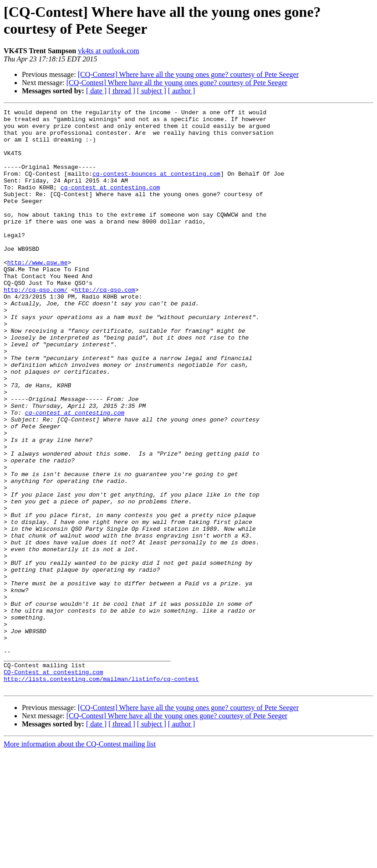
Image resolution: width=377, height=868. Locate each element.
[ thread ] (122, 91)
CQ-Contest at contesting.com (53, 785)
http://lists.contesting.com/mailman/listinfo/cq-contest (101, 793)
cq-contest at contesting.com (110, 203)
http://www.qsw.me (38, 294)
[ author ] (182, 91)
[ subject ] (152, 91)
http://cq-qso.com (105, 326)
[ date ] (96, 91)
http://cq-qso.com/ (36, 326)
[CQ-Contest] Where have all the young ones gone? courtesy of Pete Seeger (188, 74)
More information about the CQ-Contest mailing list (80, 860)
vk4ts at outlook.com (109, 51)
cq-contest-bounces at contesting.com (156, 187)
